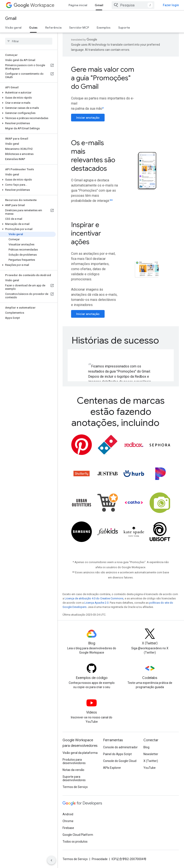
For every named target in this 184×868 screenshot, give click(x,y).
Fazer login (171, 5)
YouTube (150, 768)
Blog (146, 747)
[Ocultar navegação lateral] (51, 860)
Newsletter (151, 754)
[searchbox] (29, 41)
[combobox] (133, 5)
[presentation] (121, 340)
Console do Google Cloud (120, 761)
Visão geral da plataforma (80, 753)
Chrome (68, 821)
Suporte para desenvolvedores (74, 778)
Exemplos (104, 28)
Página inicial (78, 5)
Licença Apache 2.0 (96, 603)
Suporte (124, 28)
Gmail (11, 18)
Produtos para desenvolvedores (74, 761)
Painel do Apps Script (117, 754)
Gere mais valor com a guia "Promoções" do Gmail (103, 78)
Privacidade (100, 859)
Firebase (68, 828)
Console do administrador (120, 747)
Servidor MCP (79, 28)
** (111, 201)
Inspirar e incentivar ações (86, 233)
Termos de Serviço (75, 787)
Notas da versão (73, 770)
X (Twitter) (151, 761)
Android (68, 814)
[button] (28, 93)
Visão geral (13, 28)
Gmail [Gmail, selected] (99, 5)
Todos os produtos (75, 842)
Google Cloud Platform (78, 835)
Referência (53, 28)
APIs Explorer (112, 768)
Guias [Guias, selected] (33, 28)
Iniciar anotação (88, 118)
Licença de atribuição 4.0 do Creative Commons (94, 598)
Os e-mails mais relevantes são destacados (93, 156)
